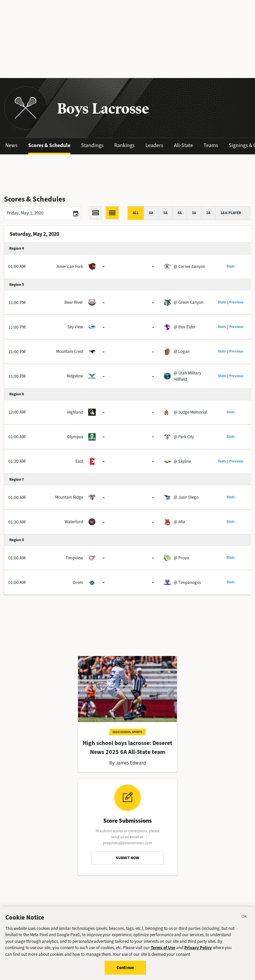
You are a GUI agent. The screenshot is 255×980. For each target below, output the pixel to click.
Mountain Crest (70, 351)
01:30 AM (17, 461)
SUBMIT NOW (127, 858)
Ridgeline (75, 376)
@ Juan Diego (186, 497)
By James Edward (127, 763)
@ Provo (181, 558)
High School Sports (127, 732)
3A (194, 213)
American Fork (70, 266)
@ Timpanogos (187, 582)
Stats (231, 266)
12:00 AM (17, 412)
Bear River (74, 302)
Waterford (74, 522)
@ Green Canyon (189, 302)
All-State (183, 145)
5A (165, 213)
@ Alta (179, 522)
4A (180, 213)
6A (151, 213)
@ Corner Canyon (189, 266)
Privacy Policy (198, 948)
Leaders (154, 145)
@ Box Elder (185, 327)
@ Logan (182, 351)
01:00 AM (17, 266)
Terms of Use (163, 948)
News (11, 145)
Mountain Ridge (69, 497)
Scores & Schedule (49, 145)
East (79, 461)
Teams (211, 145)
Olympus (75, 437)
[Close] (244, 918)
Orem (78, 582)
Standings (92, 145)
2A (208, 213)
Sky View (75, 327)
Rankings (125, 145)
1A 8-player (231, 213)
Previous (236, 302)
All (136, 213)
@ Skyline (182, 461)
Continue (125, 968)
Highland (75, 412)
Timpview (74, 558)
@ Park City (184, 437)
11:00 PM (17, 303)
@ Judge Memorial (190, 412)
